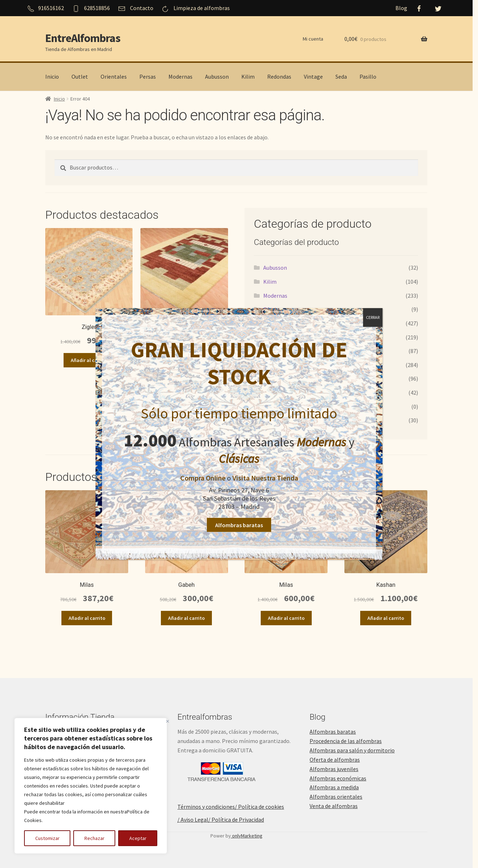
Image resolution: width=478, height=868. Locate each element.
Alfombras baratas (239, 525)
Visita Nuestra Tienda (265, 478)
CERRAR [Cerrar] (373, 317)
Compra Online (203, 478)
